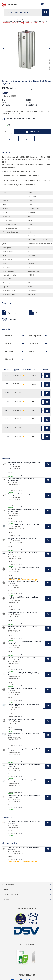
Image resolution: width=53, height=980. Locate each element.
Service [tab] (5, 890)
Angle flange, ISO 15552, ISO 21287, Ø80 (21, 720)
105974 (6, 436)
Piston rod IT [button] (34, 343)
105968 (6, 384)
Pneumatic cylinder (15, 20)
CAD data (13, 319)
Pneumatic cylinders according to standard (16, 21)
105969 (6, 393)
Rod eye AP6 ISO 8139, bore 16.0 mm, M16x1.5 (23, 539)
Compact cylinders (39, 21)
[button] (50, 73)
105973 (6, 428)
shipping (29, 89)
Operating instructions (17, 313)
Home (4, 20)
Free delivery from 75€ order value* (20, 119)
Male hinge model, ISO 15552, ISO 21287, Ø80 (22, 613)
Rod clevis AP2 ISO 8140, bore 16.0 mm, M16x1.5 (23, 525)
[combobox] (27, 12)
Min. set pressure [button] (35, 336)
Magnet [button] (32, 351)
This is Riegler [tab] (8, 885)
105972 (6, 419)
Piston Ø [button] (9, 336)
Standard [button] (9, 359)
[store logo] (9, 5)
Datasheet (39, 313)
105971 (6, 410)
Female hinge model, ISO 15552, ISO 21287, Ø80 (23, 568)
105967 (6, 375)
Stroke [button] (8, 343)
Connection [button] (10, 351)
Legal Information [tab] (10, 895)
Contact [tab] (6, 900)
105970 (6, 401)
